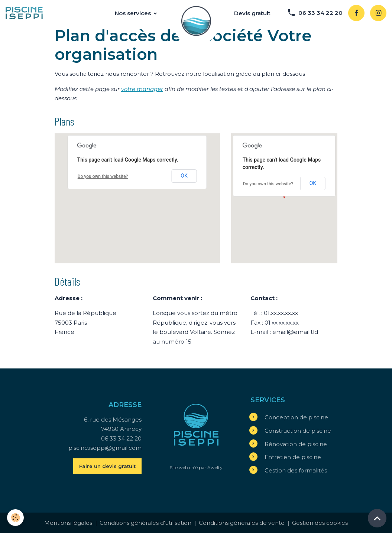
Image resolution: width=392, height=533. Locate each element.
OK (184, 176)
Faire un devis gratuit (107, 466)
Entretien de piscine (293, 457)
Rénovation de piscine (296, 444)
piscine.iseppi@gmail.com (105, 448)
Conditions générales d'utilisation (145, 523)
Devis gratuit (252, 13)
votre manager (142, 89)
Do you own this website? (103, 176)
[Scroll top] (377, 518)
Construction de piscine (298, 431)
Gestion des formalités (296, 470)
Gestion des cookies (320, 523)
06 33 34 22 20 (315, 13)
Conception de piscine (296, 417)
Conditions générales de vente (242, 523)
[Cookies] (16, 518)
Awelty (215, 467)
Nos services (134, 13)
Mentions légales (68, 523)
